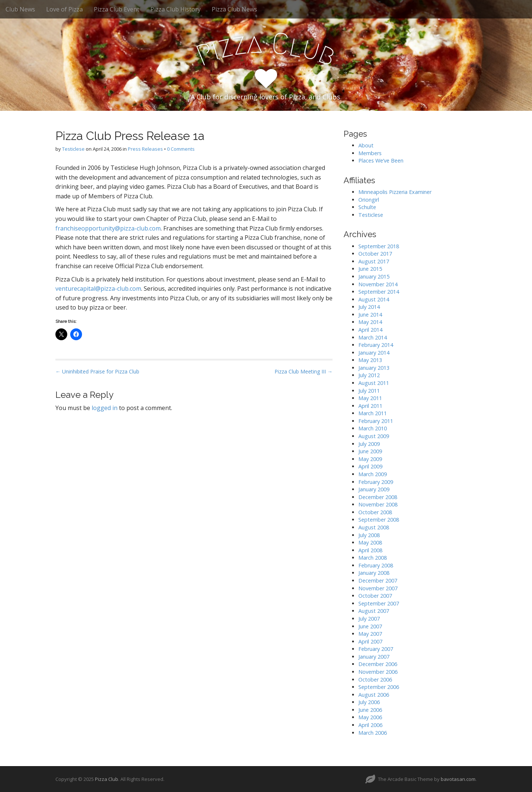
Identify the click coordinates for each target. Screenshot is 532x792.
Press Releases (145, 149)
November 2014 (378, 284)
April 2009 (370, 466)
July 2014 (369, 307)
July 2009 (369, 444)
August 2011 (374, 383)
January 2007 (374, 657)
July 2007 (369, 619)
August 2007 (374, 611)
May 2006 (370, 717)
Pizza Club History (175, 9)
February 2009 (376, 482)
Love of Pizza (64, 9)
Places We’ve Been (381, 161)
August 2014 (374, 299)
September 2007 (379, 603)
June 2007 (370, 626)
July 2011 (369, 391)
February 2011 (376, 421)
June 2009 (370, 451)
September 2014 (379, 292)
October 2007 (375, 596)
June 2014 (370, 315)
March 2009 (373, 474)
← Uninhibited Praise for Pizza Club (97, 371)
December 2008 (378, 497)
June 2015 (370, 269)
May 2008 (370, 542)
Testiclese (73, 149)
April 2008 (370, 550)
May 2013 (370, 360)
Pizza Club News (234, 9)
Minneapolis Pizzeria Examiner (395, 192)
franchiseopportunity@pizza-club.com (108, 228)
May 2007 (370, 634)
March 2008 (373, 558)
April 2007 (370, 641)
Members (370, 153)
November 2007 (378, 588)
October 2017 (375, 254)
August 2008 (374, 527)
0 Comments (181, 149)
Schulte (367, 207)
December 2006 (378, 664)
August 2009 (374, 436)
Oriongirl (369, 200)
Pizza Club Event (117, 9)
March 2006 (373, 733)
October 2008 (375, 512)
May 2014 (370, 322)
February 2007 (376, 649)
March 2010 (373, 428)
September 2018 (379, 246)
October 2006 (375, 680)
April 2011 (370, 406)
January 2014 (374, 353)
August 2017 (374, 261)
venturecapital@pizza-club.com (98, 289)
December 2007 (378, 581)
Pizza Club (107, 779)
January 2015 (374, 276)
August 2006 (374, 695)
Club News (20, 9)
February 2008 (376, 565)
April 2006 (370, 725)
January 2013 (374, 368)
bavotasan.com (458, 779)
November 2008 (378, 504)
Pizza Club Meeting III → (303, 371)
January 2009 (374, 489)
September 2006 (379, 687)
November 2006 (378, 672)
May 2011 (370, 398)
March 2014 (373, 337)
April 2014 (370, 330)
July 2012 (369, 375)
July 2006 (369, 702)
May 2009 (370, 459)
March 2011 (373, 413)
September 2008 (379, 520)
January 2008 (374, 573)
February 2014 (376, 345)
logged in (105, 408)
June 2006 (370, 710)
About (366, 145)
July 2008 (369, 535)
